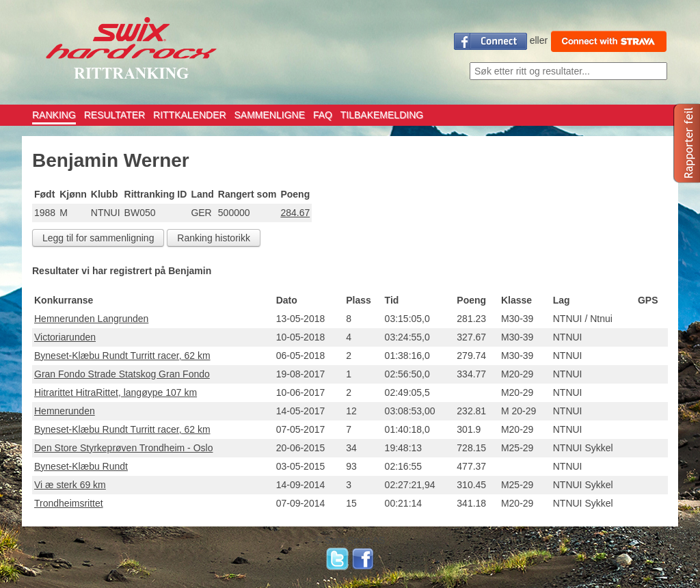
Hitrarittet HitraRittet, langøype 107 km (116, 392)
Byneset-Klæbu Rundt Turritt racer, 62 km (122, 356)
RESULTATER (115, 115)
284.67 (295, 213)
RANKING (54, 115)
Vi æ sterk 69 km (70, 485)
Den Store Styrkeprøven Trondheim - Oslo (123, 448)
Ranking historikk (214, 238)
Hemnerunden (65, 411)
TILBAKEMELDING (382, 115)
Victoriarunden (65, 337)
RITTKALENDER (190, 115)
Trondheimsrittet (69, 503)
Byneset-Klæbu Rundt (81, 466)
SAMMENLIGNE (270, 115)
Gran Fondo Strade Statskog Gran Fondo (122, 374)
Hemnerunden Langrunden (91, 319)
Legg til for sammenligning (98, 238)
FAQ (323, 115)
